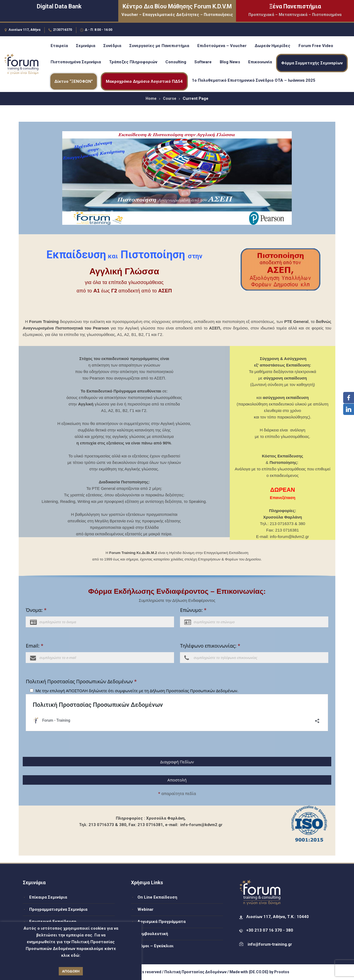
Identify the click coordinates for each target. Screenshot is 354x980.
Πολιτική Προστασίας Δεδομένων (195, 972)
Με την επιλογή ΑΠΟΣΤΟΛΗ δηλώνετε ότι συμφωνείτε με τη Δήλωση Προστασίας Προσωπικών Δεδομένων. (137, 691)
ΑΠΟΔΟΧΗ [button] (71, 971)
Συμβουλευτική (153, 934)
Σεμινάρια (86, 46)
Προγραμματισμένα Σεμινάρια (58, 909)
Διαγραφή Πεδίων (177, 762)
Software (203, 62)
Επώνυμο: (193, 610)
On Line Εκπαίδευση (157, 897)
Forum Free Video (316, 46)
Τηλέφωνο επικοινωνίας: (210, 646)
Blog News (230, 62)
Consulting (176, 62)
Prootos (282, 972)
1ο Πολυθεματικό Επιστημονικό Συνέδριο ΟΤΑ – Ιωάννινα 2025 (254, 80)
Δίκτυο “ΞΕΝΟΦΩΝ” (74, 81)
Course (170, 98)
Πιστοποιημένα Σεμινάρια (76, 62)
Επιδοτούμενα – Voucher (222, 46)
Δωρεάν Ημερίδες (273, 46)
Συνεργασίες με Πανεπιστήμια (159, 46)
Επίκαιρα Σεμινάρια (48, 897)
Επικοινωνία (260, 62)
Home (151, 98)
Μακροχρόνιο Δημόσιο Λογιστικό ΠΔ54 (144, 81)
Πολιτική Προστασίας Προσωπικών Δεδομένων (81, 681)
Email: (35, 646)
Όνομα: (36, 610)
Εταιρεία (59, 46)
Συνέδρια (112, 46)
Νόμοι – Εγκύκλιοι (155, 946)
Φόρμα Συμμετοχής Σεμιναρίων (312, 63)
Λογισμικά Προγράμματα (162, 922)
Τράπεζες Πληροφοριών (133, 62)
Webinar (145, 909)
